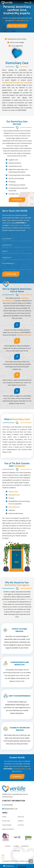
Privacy (8, 846)
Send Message (11, 274)
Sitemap (17, 851)
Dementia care (14, 495)
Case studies (7, 825)
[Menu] (28, 3)
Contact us (17, 776)
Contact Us (9, 866)
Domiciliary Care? (21, 419)
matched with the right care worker (16, 83)
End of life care (14, 507)
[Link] (7, 3)
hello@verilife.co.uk (21, 21)
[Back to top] (31, 861)
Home (4, 817)
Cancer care (13, 492)
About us (21, 817)
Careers (21, 821)
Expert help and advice (17, 26)
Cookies (16, 846)
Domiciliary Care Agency (17, 585)
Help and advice (8, 829)
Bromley (15, 133)
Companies (20, 466)
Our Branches (17, 200)
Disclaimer (25, 846)
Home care (6, 821)
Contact (21, 825)
